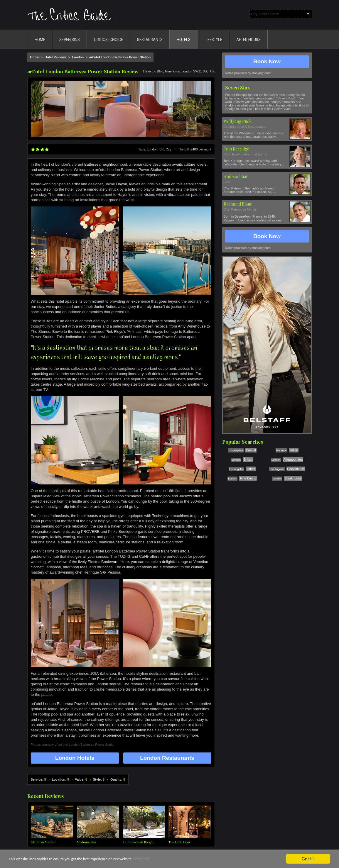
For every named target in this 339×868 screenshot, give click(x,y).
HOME (40, 40)
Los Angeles (236, 450)
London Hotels (75, 758)
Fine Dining (248, 478)
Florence (281, 450)
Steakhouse (293, 478)
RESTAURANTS (150, 40)
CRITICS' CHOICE (108, 40)
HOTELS (184, 40)
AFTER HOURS (248, 40)
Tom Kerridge (236, 149)
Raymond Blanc (238, 204)
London (78, 57)
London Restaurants (167, 758)
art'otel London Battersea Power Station (120, 57)
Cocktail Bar (296, 469)
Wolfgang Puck (238, 121)
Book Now (267, 61)
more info (142, 859)
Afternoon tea (293, 460)
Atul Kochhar (236, 176)
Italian (294, 450)
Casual (251, 450)
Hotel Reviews (56, 57)
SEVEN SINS (70, 40)
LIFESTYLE (213, 40)
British (248, 460)
